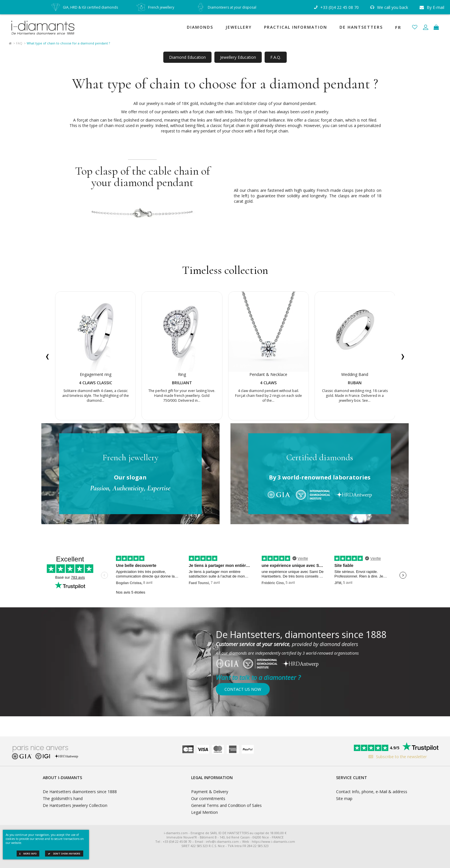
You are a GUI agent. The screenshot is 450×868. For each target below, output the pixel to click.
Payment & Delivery (210, 792)
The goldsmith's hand (63, 798)
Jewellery (239, 27)
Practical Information (296, 27)
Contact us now (243, 689)
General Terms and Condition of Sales (226, 805)
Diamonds (200, 27)
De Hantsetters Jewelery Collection (75, 805)
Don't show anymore (64, 854)
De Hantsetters (361, 27)
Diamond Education (187, 57)
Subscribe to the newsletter (396, 757)
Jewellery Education (238, 57)
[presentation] (47, 356)
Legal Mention (204, 812)
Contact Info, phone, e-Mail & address (372, 792)
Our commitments (208, 798)
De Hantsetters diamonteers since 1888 (80, 792)
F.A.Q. (276, 57)
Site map (344, 798)
